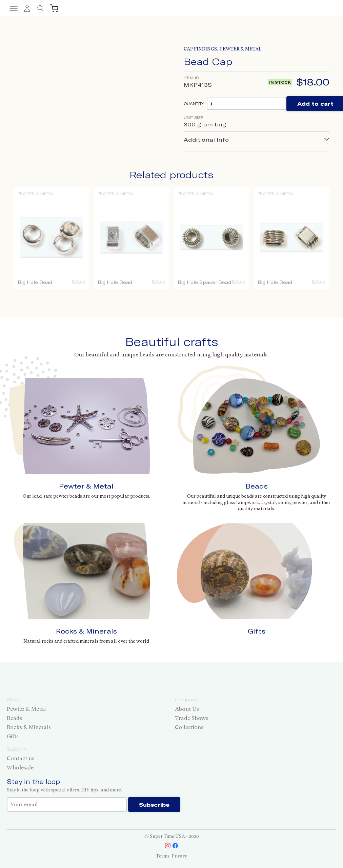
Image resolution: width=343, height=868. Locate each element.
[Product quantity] (247, 104)
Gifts (257, 631)
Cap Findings (200, 49)
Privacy (179, 856)
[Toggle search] (41, 8)
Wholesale (20, 768)
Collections (189, 727)
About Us (187, 709)
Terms (163, 856)
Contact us (21, 758)
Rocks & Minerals (86, 631)
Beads (257, 486)
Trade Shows (191, 718)
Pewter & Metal (241, 49)
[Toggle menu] (14, 8)
